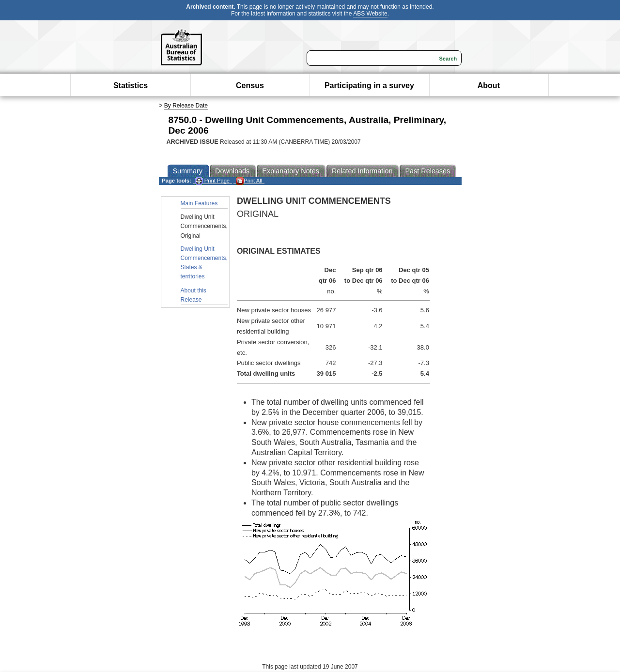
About (489, 85)
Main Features (199, 203)
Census (250, 85)
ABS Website (370, 14)
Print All (249, 181)
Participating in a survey (369, 85)
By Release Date (186, 106)
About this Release (194, 295)
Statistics (131, 85)
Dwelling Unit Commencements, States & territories (204, 263)
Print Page (212, 181)
